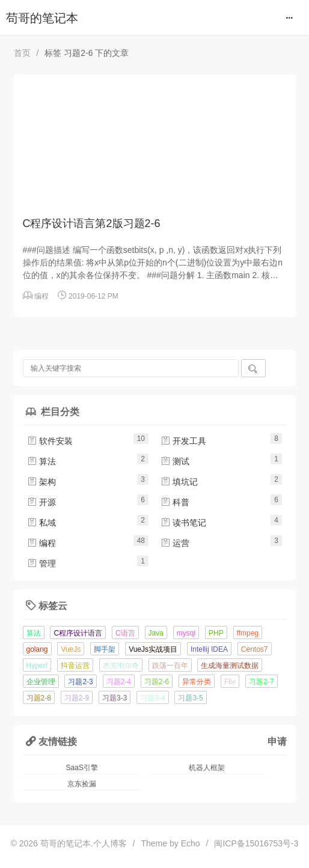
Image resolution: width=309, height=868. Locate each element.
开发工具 (183, 441)
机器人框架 (207, 768)
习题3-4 (152, 698)
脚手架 (105, 649)
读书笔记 (183, 523)
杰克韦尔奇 (121, 666)
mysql (186, 633)
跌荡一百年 (170, 666)
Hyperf (37, 666)
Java (156, 633)
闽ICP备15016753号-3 (256, 843)
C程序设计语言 (78, 633)
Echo (191, 843)
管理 (41, 563)
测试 (175, 461)
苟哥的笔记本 (42, 18)
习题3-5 (190, 698)
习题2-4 (119, 682)
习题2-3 (80, 682)
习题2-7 (261, 682)
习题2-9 (77, 698)
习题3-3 (115, 698)
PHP (216, 633)
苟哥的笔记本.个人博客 (84, 843)
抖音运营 (75, 666)
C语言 (125, 633)
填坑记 (179, 482)
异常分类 (197, 682)
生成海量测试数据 (230, 666)
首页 (22, 53)
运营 (175, 543)
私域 (41, 523)
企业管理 (41, 682)
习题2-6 (157, 682)
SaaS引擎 (82, 768)
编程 (41, 296)
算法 (41, 461)
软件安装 (50, 441)
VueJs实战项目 (153, 649)
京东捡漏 (82, 784)
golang (37, 649)
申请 (277, 741)
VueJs (71, 649)
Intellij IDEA (209, 649)
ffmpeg (248, 633)
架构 (41, 482)
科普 (175, 502)
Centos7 (255, 649)
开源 (41, 502)
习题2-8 (39, 698)
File (230, 682)
